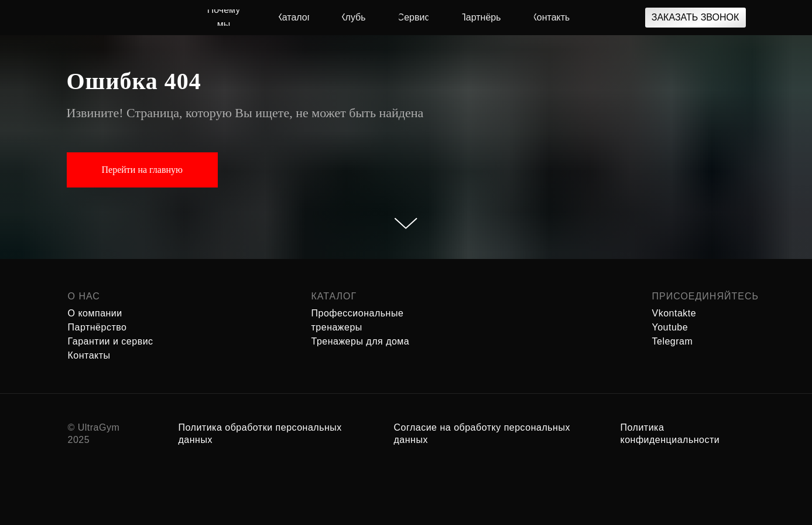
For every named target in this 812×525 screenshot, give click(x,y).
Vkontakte (674, 313)
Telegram (673, 341)
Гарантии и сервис (111, 341)
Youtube (670, 327)
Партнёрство (97, 327)
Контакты (89, 355)
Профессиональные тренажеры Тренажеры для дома (361, 327)
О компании (95, 313)
